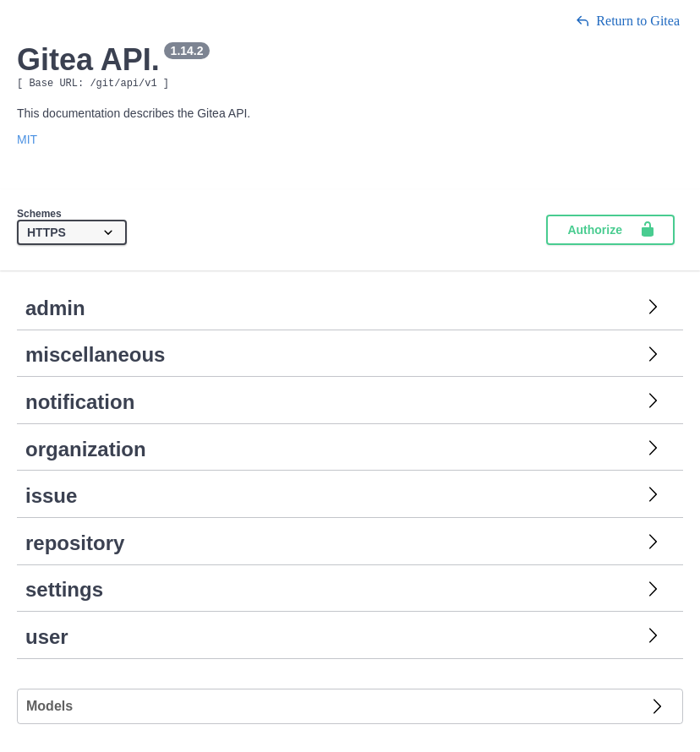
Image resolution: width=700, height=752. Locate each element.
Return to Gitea (628, 21)
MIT (27, 142)
